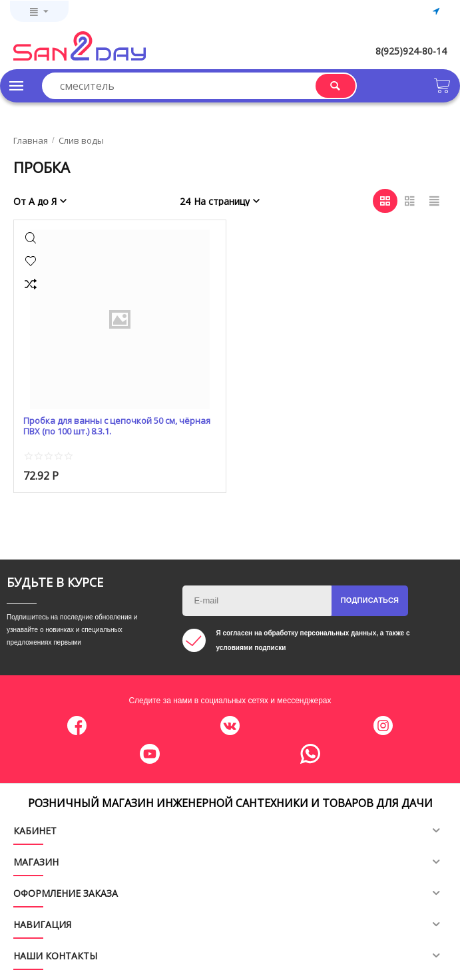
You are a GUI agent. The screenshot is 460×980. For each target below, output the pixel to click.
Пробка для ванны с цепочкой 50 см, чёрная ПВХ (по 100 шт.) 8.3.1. (117, 426)
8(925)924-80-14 (411, 51)
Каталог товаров (17, 86)
